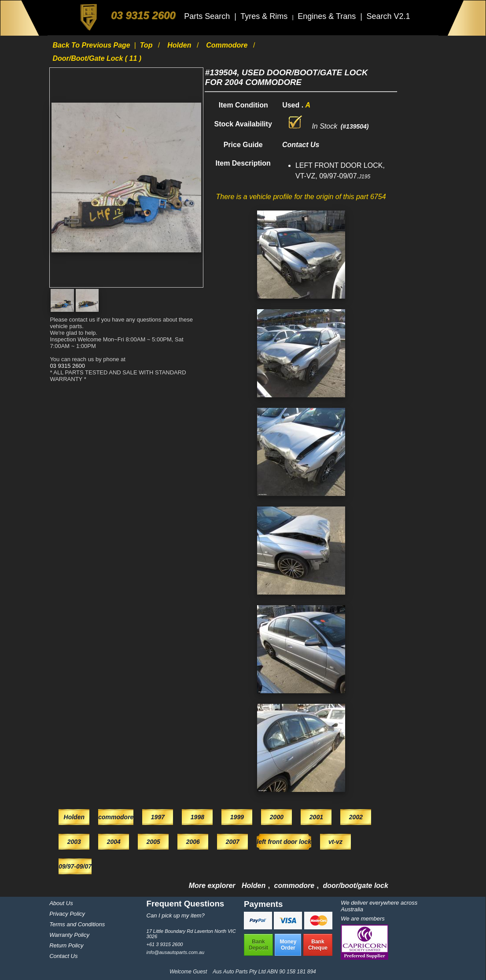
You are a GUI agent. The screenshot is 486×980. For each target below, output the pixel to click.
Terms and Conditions (77, 924)
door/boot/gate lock (355, 886)
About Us (61, 903)
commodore (228, 45)
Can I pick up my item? (176, 915)
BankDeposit (258, 945)
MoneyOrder (288, 945)
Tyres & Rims (265, 16)
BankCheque (318, 945)
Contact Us (63, 956)
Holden (180, 45)
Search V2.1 (388, 16)
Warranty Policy (69, 935)
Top (147, 45)
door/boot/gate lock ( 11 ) (97, 58)
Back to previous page (92, 45)
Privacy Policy (67, 914)
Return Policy (66, 945)
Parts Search (208, 16)
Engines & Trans (328, 16)
